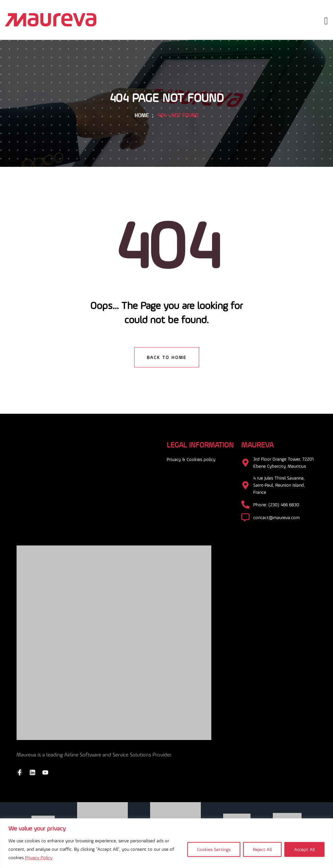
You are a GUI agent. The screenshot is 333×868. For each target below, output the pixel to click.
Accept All (304, 849)
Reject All (262, 849)
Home (142, 115)
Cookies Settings (214, 849)
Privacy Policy (39, 858)
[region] (166, 843)
